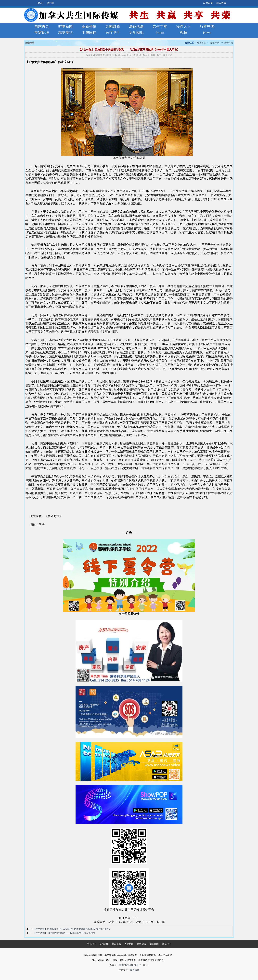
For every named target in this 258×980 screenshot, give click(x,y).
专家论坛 (42, 33)
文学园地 (136, 33)
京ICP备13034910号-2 (130, 965)
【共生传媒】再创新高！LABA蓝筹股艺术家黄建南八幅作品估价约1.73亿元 (72, 929)
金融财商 (113, 26)
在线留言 (142, 944)
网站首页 (42, 26)
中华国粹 (89, 33)
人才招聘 (129, 944)
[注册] (51, 3)
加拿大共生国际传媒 (103, 55)
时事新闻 (65, 26)
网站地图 (154, 944)
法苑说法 (136, 26)
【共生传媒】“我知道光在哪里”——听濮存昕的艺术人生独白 (64, 933)
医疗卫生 (113, 33)
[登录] (40, 3)
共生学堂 (160, 26)
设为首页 (208, 3)
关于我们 (91, 944)
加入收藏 (221, 3)
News (207, 33)
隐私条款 (116, 944)
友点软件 (135, 970)
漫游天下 (183, 26)
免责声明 (104, 944)
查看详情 (228, 43)
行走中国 (207, 26)
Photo (160, 33)
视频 (183, 33)
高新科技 (89, 26)
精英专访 (65, 33)
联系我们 (167, 944)
